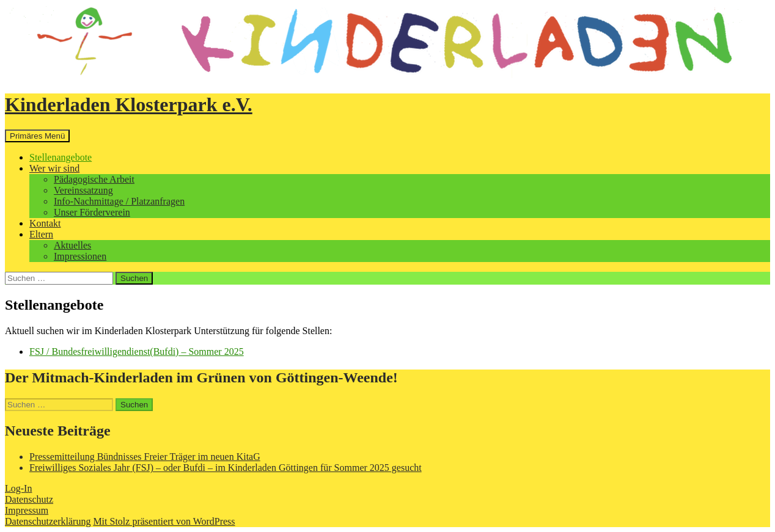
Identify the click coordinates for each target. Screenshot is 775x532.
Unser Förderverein (92, 212)
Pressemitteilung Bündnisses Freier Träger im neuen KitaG (145, 457)
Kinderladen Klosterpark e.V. (129, 104)
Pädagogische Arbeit (94, 179)
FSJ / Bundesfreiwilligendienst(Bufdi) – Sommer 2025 (137, 352)
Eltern (41, 234)
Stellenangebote (61, 157)
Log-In (18, 488)
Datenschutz (29, 499)
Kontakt (45, 223)
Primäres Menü (37, 136)
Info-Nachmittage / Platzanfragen (119, 201)
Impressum (27, 510)
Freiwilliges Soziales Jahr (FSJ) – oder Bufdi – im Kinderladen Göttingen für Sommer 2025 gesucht (226, 468)
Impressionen (80, 256)
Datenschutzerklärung (48, 521)
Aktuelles (72, 245)
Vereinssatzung (83, 190)
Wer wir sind (54, 168)
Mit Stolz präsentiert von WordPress (164, 521)
